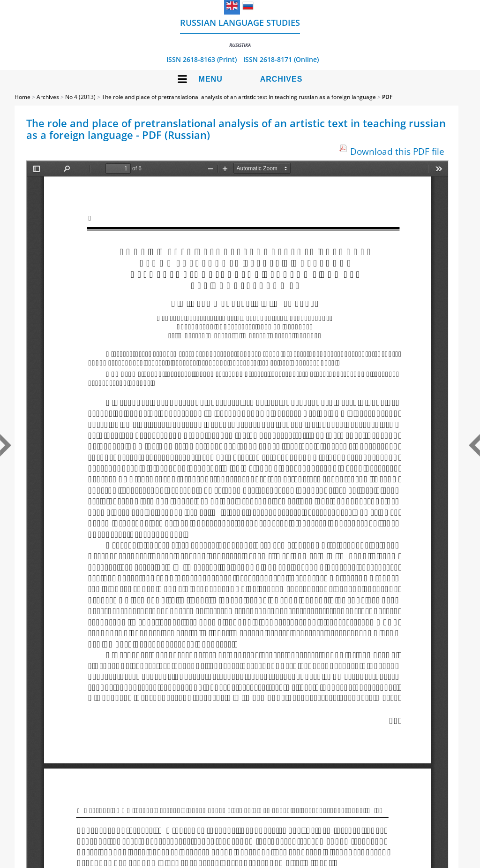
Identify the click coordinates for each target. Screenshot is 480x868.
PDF (387, 97)
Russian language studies (240, 33)
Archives (281, 79)
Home (22, 97)
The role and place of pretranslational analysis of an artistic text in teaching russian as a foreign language (239, 97)
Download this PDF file (397, 151)
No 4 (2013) (80, 97)
